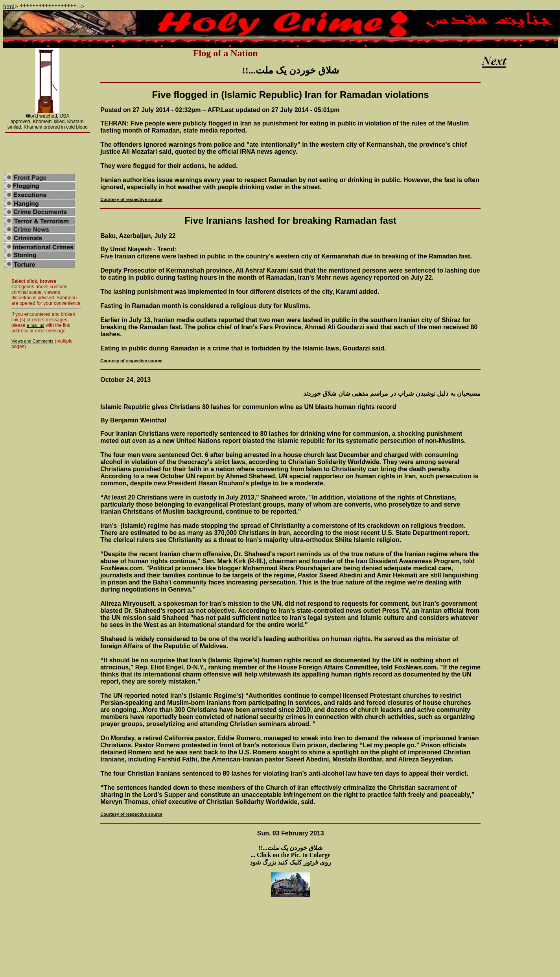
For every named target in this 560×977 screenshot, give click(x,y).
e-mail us (36, 325)
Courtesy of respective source (131, 199)
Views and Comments (32, 341)
